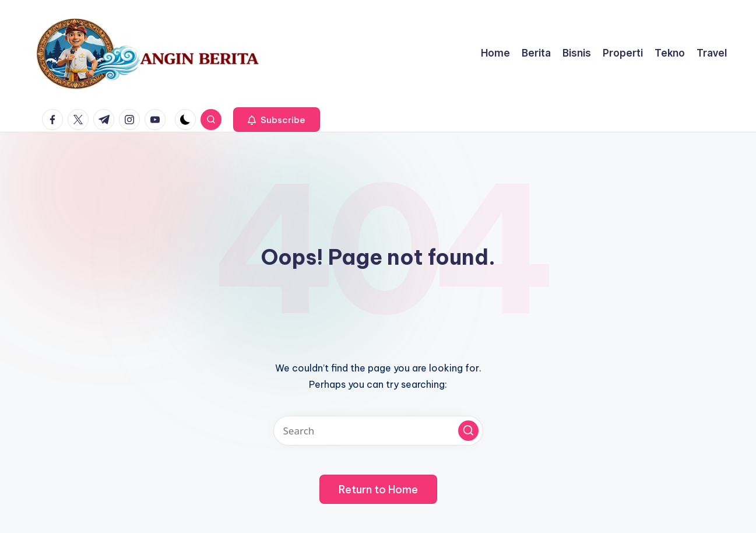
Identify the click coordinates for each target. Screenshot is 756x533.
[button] (277, 120)
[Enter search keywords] (378, 431)
